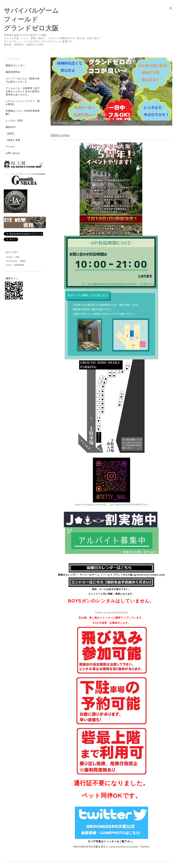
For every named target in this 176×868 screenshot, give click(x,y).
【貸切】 (10, 134)
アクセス (10, 147)
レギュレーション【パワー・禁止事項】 (23, 103)
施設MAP (11, 127)
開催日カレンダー (15, 66)
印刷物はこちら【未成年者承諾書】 (23, 112)
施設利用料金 (13, 72)
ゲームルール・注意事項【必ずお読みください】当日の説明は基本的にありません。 (23, 91)
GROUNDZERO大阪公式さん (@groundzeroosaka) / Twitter (111, 847)
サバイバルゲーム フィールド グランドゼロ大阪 (31, 19)
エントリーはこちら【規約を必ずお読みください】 (23, 80)
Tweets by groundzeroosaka (111, 613)
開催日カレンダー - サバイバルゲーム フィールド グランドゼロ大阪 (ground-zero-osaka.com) (111, 575)
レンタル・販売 (14, 121)
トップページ (13, 59)
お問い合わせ (13, 153)
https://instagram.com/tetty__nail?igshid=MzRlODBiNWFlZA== (112, 505)
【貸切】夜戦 (14, 140)
